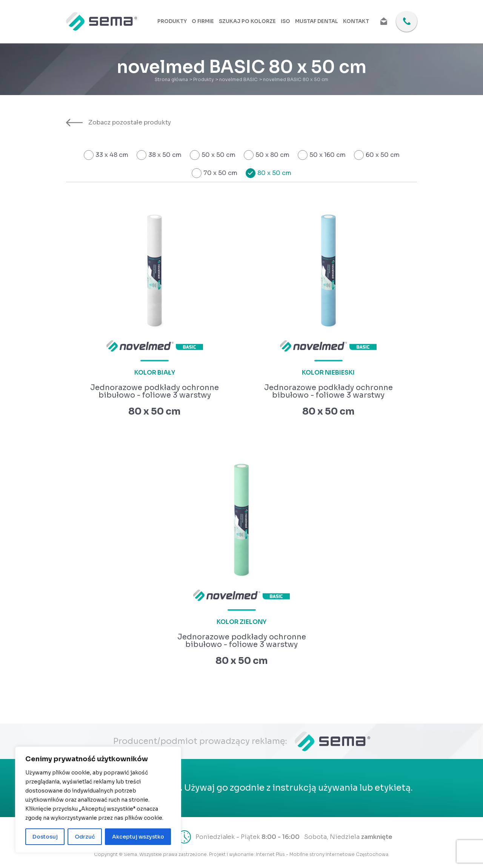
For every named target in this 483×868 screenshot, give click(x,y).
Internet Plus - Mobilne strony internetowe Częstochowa (322, 854)
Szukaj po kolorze (250, 22)
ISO (288, 22)
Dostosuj (45, 837)
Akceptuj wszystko (138, 837)
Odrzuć (85, 837)
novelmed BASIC (238, 79)
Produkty (176, 22)
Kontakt (356, 22)
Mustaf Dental (318, 22)
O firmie (206, 22)
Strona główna (171, 79)
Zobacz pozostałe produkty (118, 123)
